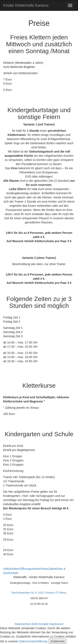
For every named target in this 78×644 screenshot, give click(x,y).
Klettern (15, 569)
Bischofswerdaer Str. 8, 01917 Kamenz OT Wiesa (39, 593)
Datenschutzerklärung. (33, 641)
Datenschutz (23, 624)
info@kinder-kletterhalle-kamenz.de (39, 614)
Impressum (56, 624)
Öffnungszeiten (30, 569)
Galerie (52, 569)
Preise (43, 569)
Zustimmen (58, 641)
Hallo (6, 569)
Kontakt (13, 573)
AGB (35, 624)
